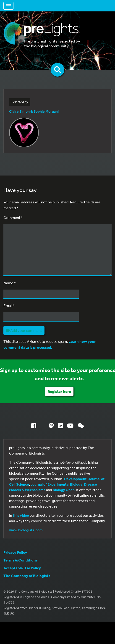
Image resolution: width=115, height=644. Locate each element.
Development (75, 479)
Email (9, 305)
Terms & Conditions (21, 560)
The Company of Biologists (27, 576)
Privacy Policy (15, 552)
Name (10, 283)
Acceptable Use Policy (22, 568)
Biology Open (64, 490)
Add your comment (24, 330)
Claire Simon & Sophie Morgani (34, 111)
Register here (59, 391)
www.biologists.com (26, 530)
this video (21, 515)
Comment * (13, 217)
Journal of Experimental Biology (56, 484)
